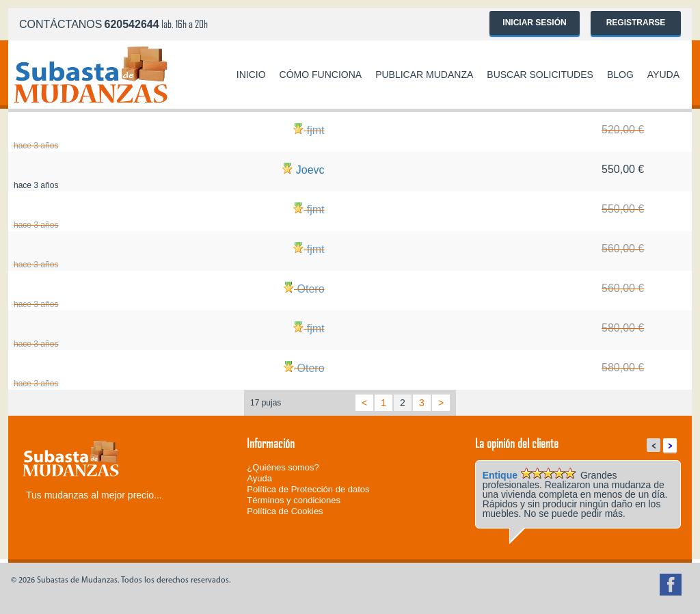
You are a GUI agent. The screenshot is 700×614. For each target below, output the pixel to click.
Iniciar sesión (534, 23)
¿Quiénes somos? (283, 467)
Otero (311, 289)
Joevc (310, 170)
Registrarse (636, 23)
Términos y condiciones (294, 500)
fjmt (316, 130)
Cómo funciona (321, 75)
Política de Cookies (285, 511)
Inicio (251, 75)
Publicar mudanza (424, 75)
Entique (500, 475)
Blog (620, 75)
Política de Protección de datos (308, 489)
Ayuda (663, 75)
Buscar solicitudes (540, 75)
